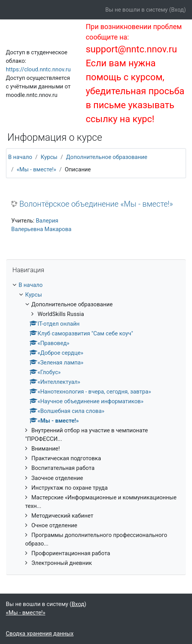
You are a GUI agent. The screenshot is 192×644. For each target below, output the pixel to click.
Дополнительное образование (107, 157)
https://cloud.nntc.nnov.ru (38, 69)
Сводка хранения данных (40, 634)
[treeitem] (96, 424)
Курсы (49, 157)
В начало (20, 157)
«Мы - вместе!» (36, 169)
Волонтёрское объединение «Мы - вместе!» (96, 204)
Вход (177, 10)
